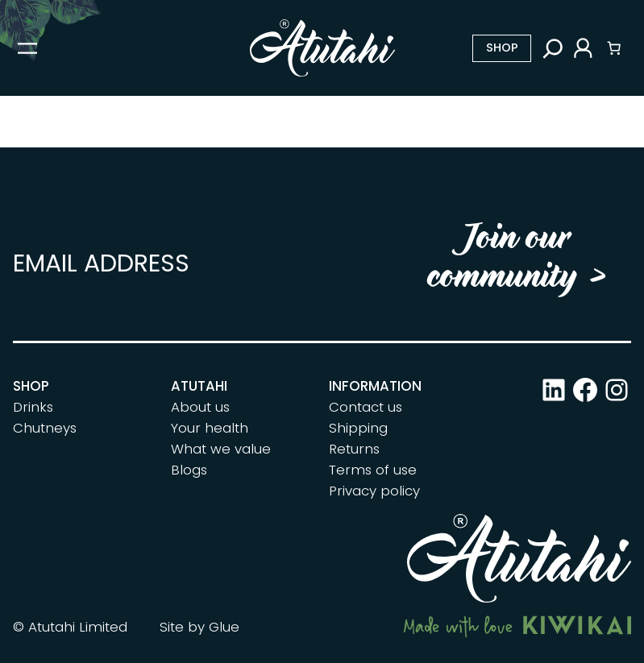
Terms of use (373, 470)
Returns (354, 449)
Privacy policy (374, 491)
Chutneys (45, 428)
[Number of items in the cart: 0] (614, 48)
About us (200, 407)
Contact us (366, 407)
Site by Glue (199, 627)
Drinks (33, 407)
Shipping (358, 428)
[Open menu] (27, 48)
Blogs (189, 470)
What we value (221, 449)
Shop (502, 48)
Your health (210, 428)
